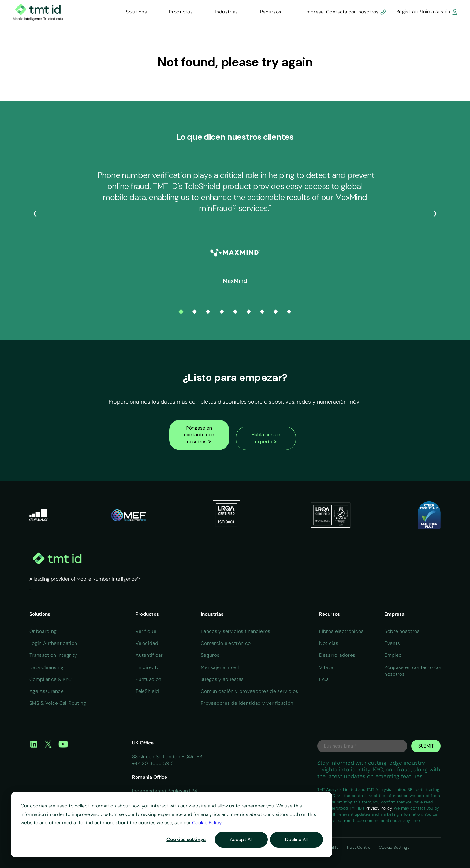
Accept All (241, 839)
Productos (181, 12)
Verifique (146, 631)
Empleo (393, 655)
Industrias (226, 12)
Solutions (136, 12)
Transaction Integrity (53, 655)
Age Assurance (47, 691)
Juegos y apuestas (222, 679)
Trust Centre (359, 847)
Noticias (329, 643)
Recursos (271, 12)
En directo (147, 667)
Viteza (326, 667)
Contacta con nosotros (356, 12)
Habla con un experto (266, 438)
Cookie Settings (394, 847)
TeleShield (147, 691)
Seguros (210, 655)
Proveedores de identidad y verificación (247, 703)
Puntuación (148, 679)
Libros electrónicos (341, 631)
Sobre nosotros (402, 631)
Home (30, 590)
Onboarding (43, 631)
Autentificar (149, 655)
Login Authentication (53, 643)
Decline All (296, 839)
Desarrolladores (337, 655)
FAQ (324, 679)
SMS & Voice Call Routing (58, 703)
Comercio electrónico (226, 643)
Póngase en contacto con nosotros (199, 435)
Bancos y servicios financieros (235, 631)
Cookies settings (186, 839)
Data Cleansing (46, 667)
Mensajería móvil (220, 667)
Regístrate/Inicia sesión (427, 12)
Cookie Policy (207, 823)
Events (392, 643)
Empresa (313, 12)
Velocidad (147, 643)
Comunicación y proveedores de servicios (249, 691)
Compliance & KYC (50, 679)
